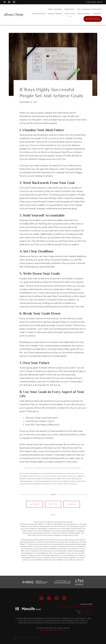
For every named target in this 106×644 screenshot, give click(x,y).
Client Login (93, 19)
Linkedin (72, 504)
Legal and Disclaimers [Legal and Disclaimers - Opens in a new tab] (47, 630)
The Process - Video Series (47, 14)
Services (69, 9)
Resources (84, 14)
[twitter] (57, 598)
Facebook (34, 504)
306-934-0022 (94, 2)
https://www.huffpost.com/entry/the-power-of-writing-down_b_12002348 (53, 468)
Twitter (53, 504)
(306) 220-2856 (87, 613)
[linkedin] (41, 598)
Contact (97, 14)
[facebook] (49, 598)
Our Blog (70, 14)
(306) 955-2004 (87, 611)
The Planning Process (89, 9)
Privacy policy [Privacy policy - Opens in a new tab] (61, 630)
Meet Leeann (55, 9)
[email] (64, 598)
